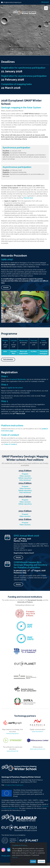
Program (25, 474)
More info (15, 857)
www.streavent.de (12, 751)
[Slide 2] (24, 53)
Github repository (25, 478)
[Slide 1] (20, 53)
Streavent (45, 2)
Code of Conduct (10, 444)
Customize (41, 861)
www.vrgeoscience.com (38, 749)
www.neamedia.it (37, 731)
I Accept (33, 861)
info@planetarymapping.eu (12, 2)
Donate (6, 288)
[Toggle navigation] (46, 8)
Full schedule (8, 359)
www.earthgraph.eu (12, 733)
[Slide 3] (27, 53)
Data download (25, 480)
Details (18, 558)
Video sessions (25, 476)
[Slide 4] (31, 53)
